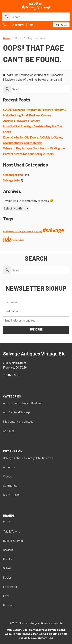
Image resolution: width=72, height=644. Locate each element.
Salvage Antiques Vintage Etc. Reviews (28, 458)
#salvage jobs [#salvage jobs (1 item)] (18, 240)
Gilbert (7, 568)
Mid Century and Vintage (18, 421)
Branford (9, 559)
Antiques (9, 431)
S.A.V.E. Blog (11, 495)
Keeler (7, 577)
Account (18, 25)
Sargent (8, 550)
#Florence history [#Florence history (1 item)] (34, 231)
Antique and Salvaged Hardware (23, 403)
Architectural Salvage (17, 412)
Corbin (7, 522)
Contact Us (10, 485)
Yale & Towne (12, 531)
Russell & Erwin (13, 541)
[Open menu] (61, 25)
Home (7, 38)
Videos (7, 476)
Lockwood (10, 587)
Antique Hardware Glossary (21, 121)
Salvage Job (11, 180)
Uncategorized (13, 175)
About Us (9, 467)
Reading (8, 605)
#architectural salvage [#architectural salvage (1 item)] (14, 231)
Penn (6, 596)
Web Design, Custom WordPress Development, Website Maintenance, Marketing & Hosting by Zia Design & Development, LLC (36, 634)
